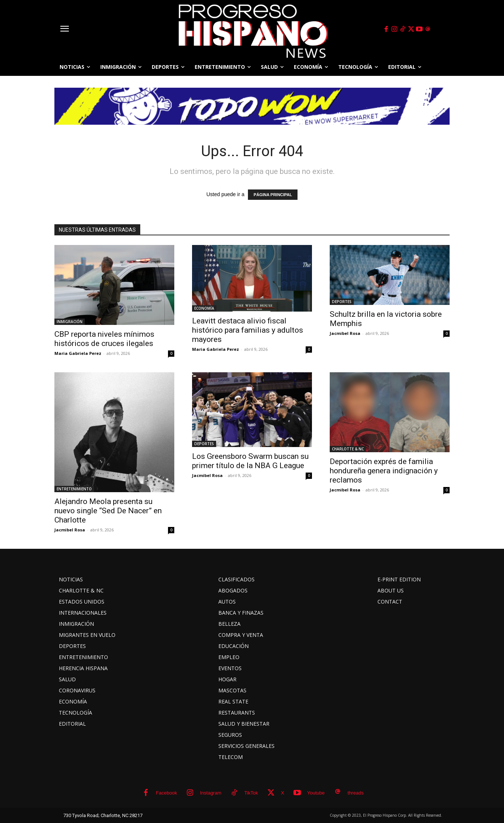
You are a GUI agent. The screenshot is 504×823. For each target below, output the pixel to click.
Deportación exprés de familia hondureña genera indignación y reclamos (384, 471)
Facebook (166, 793)
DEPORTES (342, 302)
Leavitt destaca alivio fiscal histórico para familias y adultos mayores (248, 330)
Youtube (316, 793)
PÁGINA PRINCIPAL (273, 195)
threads (355, 793)
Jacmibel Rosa (345, 333)
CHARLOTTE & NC (348, 449)
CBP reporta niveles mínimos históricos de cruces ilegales (104, 339)
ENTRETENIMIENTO (74, 489)
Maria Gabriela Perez (78, 353)
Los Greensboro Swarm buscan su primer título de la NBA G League (250, 461)
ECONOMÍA (204, 308)
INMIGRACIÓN (70, 322)
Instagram (211, 793)
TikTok (251, 793)
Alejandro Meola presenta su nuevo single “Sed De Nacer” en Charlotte (108, 511)
